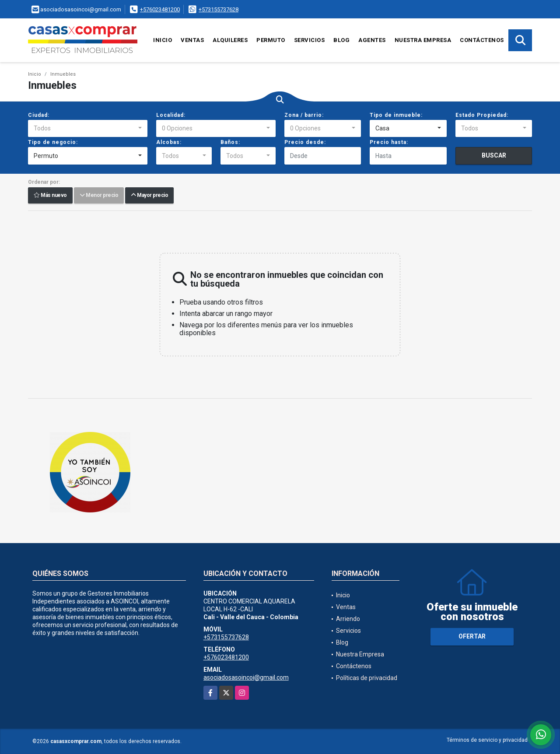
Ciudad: (39, 115)
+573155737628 (219, 9)
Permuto (271, 40)
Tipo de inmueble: (396, 115)
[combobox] (88, 129)
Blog (341, 40)
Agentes (372, 40)
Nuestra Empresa (423, 40)
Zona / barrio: (304, 115)
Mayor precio (149, 196)
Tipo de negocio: (53, 142)
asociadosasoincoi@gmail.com (246, 677)
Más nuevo (50, 196)
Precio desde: (305, 142)
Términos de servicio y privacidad (487, 740)
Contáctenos (482, 40)
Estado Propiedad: (482, 115)
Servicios (310, 40)
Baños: (230, 142)
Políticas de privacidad (367, 678)
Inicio (163, 40)
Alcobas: (169, 142)
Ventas (192, 40)
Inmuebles (63, 74)
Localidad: (171, 115)
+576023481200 (160, 9)
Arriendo (348, 619)
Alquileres (230, 40)
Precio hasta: (389, 142)
